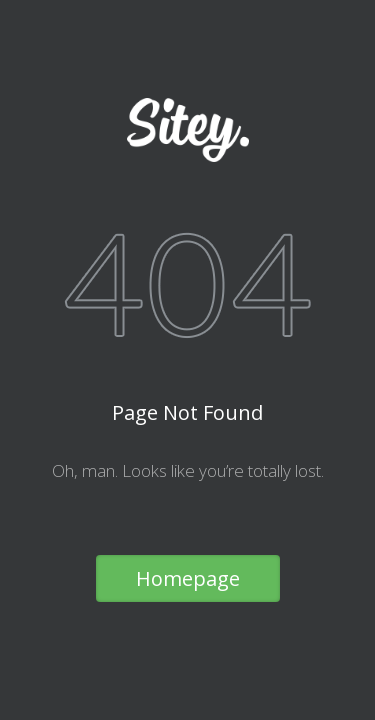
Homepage (188, 578)
